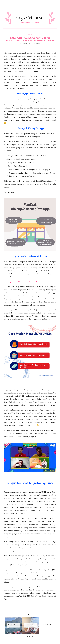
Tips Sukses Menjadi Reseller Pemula (23, 282)
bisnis (30, 34)
